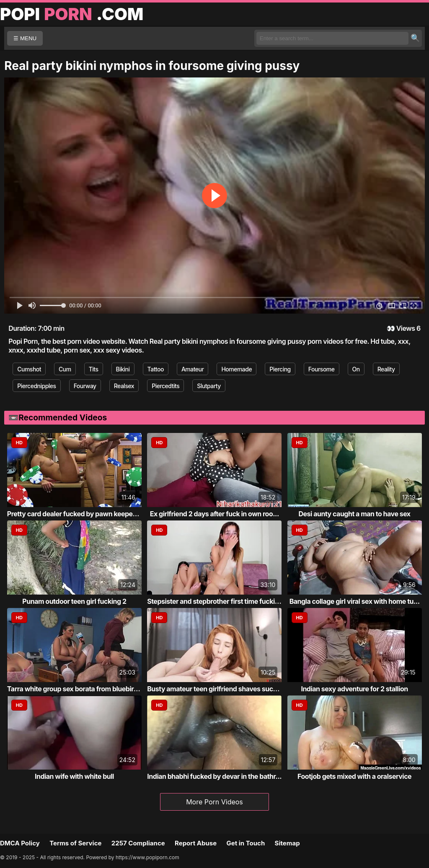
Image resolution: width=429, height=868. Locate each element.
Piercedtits (165, 386)
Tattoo (156, 369)
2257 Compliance (138, 843)
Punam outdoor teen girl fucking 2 (74, 601)
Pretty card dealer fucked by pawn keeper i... (76, 514)
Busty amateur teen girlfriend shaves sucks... (217, 689)
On (356, 369)
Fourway (85, 386)
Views (406, 328)
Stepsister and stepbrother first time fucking (215, 601)
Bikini (123, 369)
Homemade (236, 369)
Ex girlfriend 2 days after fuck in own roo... (214, 514)
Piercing (280, 369)
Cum (65, 369)
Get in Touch (246, 843)
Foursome (322, 369)
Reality (386, 369)
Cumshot (29, 369)
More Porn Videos (214, 802)
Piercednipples (36, 386)
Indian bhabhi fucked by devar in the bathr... (214, 776)
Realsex (124, 386)
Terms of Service (75, 843)
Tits (94, 369)
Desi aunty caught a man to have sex (355, 514)
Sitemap (287, 843)
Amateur (193, 369)
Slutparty (209, 386)
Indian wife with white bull (74, 776)
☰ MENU (25, 38)
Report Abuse (196, 843)
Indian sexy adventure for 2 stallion (354, 689)
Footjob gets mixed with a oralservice (354, 776)
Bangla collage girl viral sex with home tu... (355, 601)
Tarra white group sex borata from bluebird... (75, 689)
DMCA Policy (20, 843)
